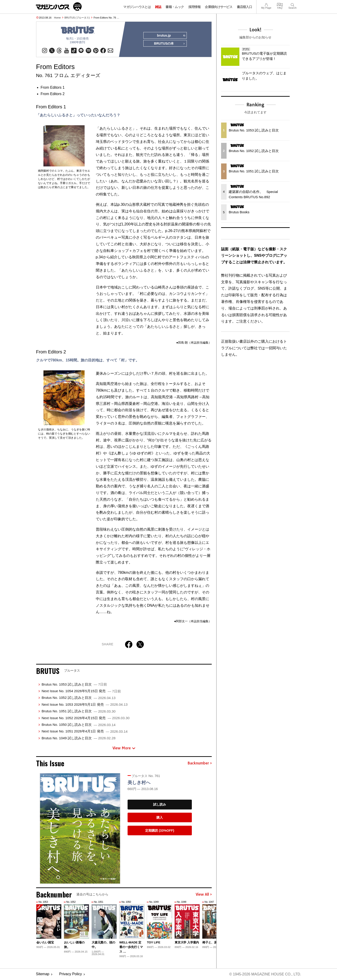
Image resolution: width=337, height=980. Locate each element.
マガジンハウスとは (137, 7)
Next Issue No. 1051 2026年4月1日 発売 (85, 731)
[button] (208, 927)
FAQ (280, 4)
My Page (266, 4)
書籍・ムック (175, 7)
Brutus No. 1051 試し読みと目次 (79, 711)
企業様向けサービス (219, 7)
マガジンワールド (59, 7)
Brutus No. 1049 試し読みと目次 (79, 738)
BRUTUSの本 (169, 44)
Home (57, 18)
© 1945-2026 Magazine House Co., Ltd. (265, 974)
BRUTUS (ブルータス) (77, 18)
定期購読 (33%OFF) (160, 831)
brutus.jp (171, 36)
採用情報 (194, 7)
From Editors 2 (53, 94)
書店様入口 (245, 7)
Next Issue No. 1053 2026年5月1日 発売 (85, 705)
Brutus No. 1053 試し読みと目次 (74, 685)
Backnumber (200, 763)
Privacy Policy (71, 974)
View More (124, 748)
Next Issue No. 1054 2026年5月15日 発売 (81, 691)
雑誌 (158, 7)
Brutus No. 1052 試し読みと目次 (79, 698)
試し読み (160, 805)
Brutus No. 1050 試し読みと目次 (79, 725)
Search (293, 4)
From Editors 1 (53, 87)
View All (204, 895)
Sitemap (43, 974)
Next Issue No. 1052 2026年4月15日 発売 (86, 718)
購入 (160, 818)
